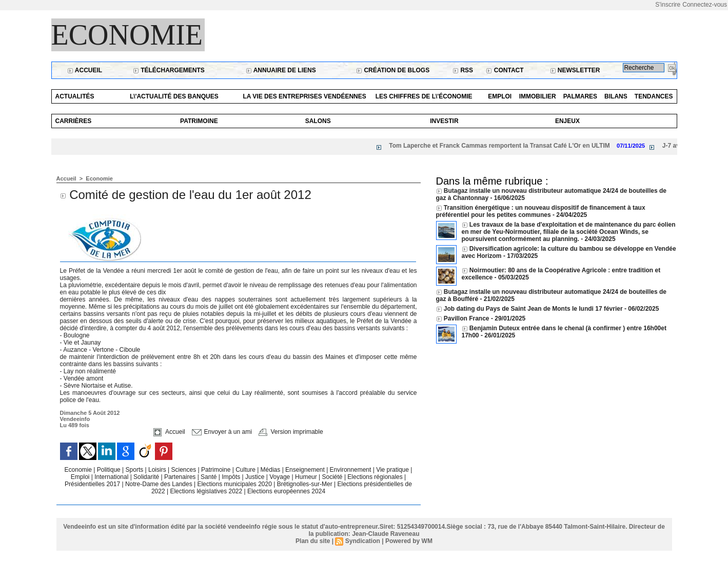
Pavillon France (467, 318)
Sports (135, 470)
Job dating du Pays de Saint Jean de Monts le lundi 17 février (534, 309)
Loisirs (158, 470)
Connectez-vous (705, 5)
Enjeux (567, 121)
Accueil (85, 70)
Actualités (75, 96)
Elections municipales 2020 (234, 484)
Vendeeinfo (75, 419)
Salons (318, 121)
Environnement (351, 470)
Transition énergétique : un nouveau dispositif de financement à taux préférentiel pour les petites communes (541, 211)
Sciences (184, 470)
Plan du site (313, 541)
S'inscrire (668, 5)
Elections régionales (376, 477)
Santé (210, 477)
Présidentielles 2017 (93, 484)
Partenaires (181, 477)
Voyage (280, 477)
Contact (505, 70)
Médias (271, 470)
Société (332, 477)
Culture (246, 470)
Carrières (74, 121)
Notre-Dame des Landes (160, 484)
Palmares (580, 96)
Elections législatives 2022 (206, 491)
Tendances (654, 96)
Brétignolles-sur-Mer (306, 484)
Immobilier (538, 96)
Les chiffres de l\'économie (424, 96)
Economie (127, 35)
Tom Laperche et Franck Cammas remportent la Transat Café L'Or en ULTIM (504, 146)
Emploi (500, 96)
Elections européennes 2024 (286, 491)
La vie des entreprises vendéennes (304, 96)
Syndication (363, 541)
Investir (444, 121)
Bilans (616, 96)
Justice (256, 477)
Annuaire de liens (281, 70)
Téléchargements (169, 70)
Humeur (307, 477)
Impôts (231, 477)
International (112, 477)
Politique (110, 470)
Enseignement (306, 470)
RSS (463, 70)
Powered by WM (409, 541)
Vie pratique (393, 470)
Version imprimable (291, 432)
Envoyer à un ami (222, 432)
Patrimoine (199, 121)
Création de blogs (393, 70)
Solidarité (147, 477)
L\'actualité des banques (174, 96)
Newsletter (575, 70)
